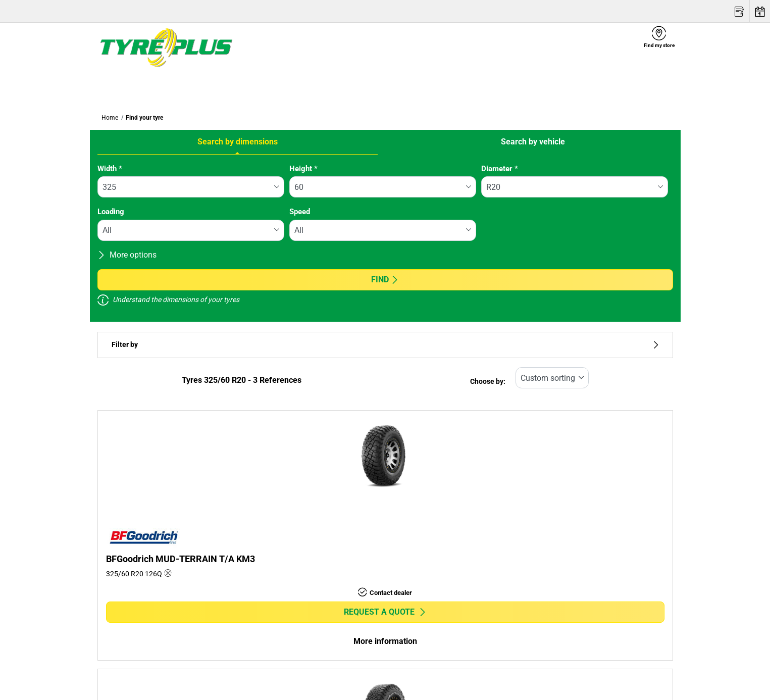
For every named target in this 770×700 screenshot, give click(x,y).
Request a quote (385, 612)
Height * (303, 169)
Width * (110, 169)
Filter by (385, 345)
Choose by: (488, 382)
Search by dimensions (238, 142)
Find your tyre (144, 118)
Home (110, 118)
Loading (111, 212)
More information (385, 641)
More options (127, 255)
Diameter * (500, 169)
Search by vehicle (533, 142)
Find (385, 280)
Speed (300, 212)
